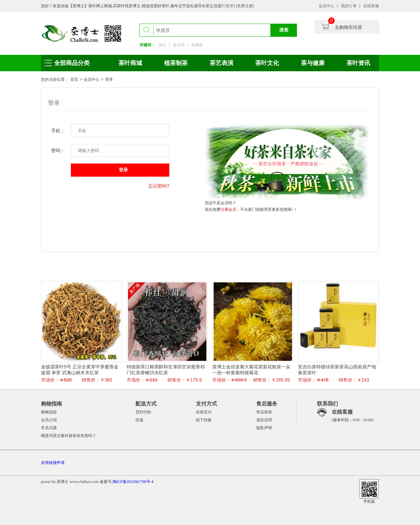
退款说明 (264, 420)
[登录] (230, 6)
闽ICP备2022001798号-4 (133, 482)
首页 (74, 79)
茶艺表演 (221, 63)
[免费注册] (245, 6)
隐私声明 (264, 428)
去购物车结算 (348, 27)
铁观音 (197, 45)
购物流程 (49, 412)
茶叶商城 (130, 63)
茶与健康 (313, 63)
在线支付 (204, 412)
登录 (109, 79)
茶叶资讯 (358, 63)
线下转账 (204, 420)
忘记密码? (159, 186)
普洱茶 (179, 45)
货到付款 (143, 412)
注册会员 (228, 209)
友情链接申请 (53, 463)
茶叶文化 (267, 63)
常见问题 (49, 428)
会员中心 (326, 6)
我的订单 (349, 6)
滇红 (162, 45)
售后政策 (264, 412)
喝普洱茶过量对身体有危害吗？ (69, 436)
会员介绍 (49, 420)
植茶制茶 (176, 63)
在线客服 (371, 6)
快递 (139, 420)
